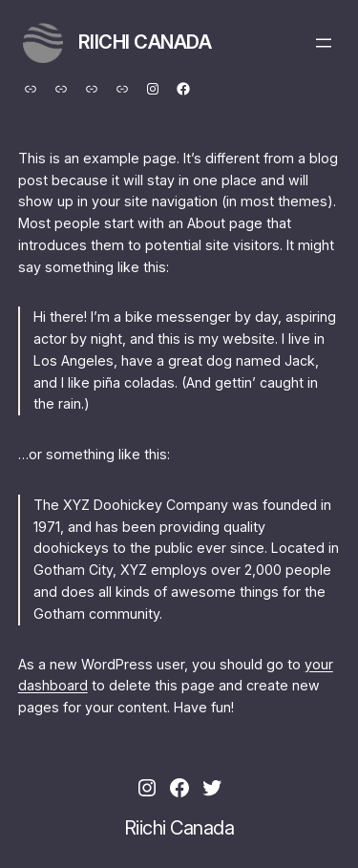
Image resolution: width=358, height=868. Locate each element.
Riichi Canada (145, 42)
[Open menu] (324, 43)
